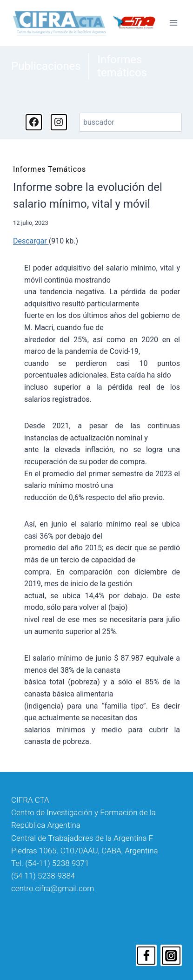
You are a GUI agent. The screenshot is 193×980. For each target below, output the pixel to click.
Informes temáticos (122, 66)
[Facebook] (146, 955)
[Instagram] (171, 955)
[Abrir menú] (173, 23)
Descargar (31, 241)
